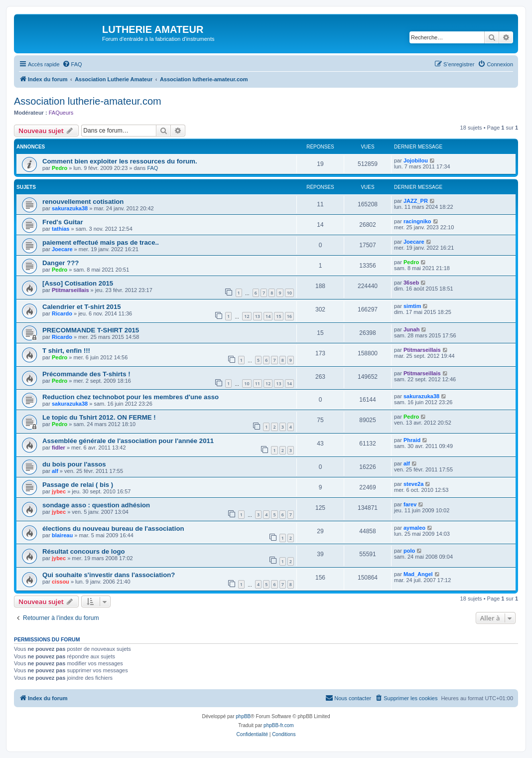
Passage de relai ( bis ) (78, 485)
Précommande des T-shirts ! (86, 374)
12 (247, 316)
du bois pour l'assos (74, 464)
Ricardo (62, 313)
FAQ (152, 168)
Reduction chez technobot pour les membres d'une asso (131, 397)
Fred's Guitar (63, 222)
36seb (411, 283)
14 (268, 316)
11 (258, 383)
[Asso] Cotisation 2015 (78, 283)
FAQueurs (61, 113)
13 (258, 316)
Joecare (62, 249)
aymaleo (414, 528)
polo (409, 551)
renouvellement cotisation (83, 202)
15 (278, 316)
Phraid (412, 440)
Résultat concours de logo (84, 551)
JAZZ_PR (416, 201)
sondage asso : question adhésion (96, 505)
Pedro (60, 168)
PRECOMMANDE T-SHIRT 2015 (91, 330)
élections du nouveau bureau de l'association (113, 529)
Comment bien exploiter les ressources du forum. (120, 161)
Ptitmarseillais (70, 290)
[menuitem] (72, 64)
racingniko (417, 221)
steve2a (413, 484)
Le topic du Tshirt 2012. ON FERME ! (99, 417)
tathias (61, 229)
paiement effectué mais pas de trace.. (101, 242)
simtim (412, 306)
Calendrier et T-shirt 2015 (82, 307)
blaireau (62, 535)
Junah (411, 329)
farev (410, 504)
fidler (59, 448)
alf (55, 471)
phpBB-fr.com (279, 725)
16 (289, 316)
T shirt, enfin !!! (66, 351)
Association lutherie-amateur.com (88, 101)
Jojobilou (416, 160)
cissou (61, 582)
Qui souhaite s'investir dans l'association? (109, 575)
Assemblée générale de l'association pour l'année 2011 (128, 441)
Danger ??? (61, 263)
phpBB (243, 716)
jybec (59, 491)
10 (289, 293)
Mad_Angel (418, 574)
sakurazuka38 (70, 208)
